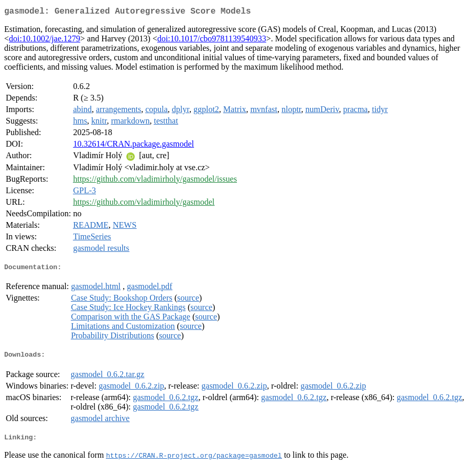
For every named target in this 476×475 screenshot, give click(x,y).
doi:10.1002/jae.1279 (45, 41)
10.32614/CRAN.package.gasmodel (133, 146)
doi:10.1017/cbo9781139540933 (212, 41)
